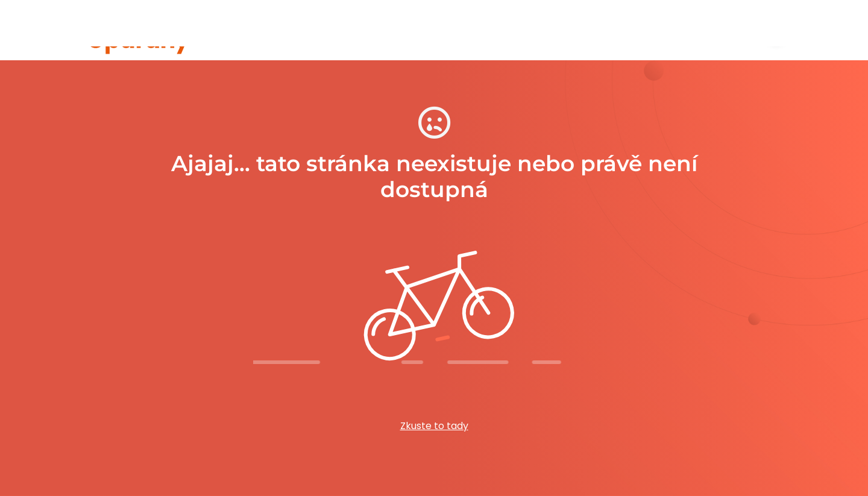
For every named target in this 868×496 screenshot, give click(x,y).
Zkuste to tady (434, 426)
